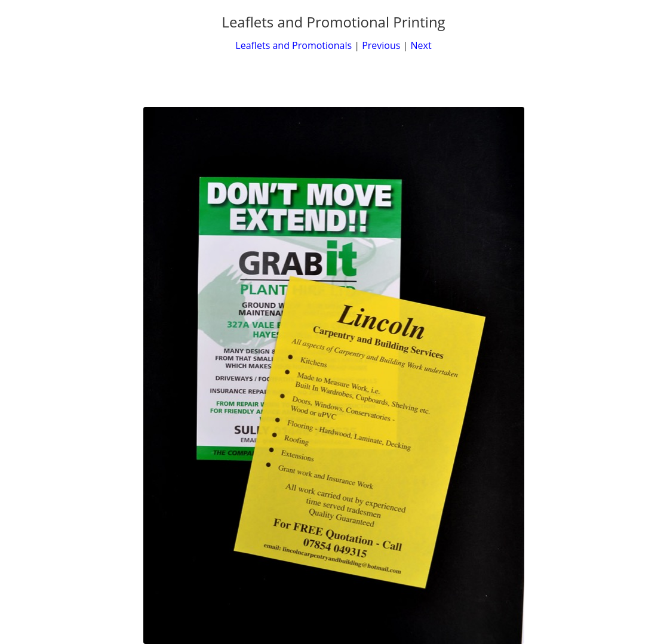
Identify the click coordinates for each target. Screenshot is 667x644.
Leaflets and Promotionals (293, 45)
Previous (381, 45)
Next (421, 45)
